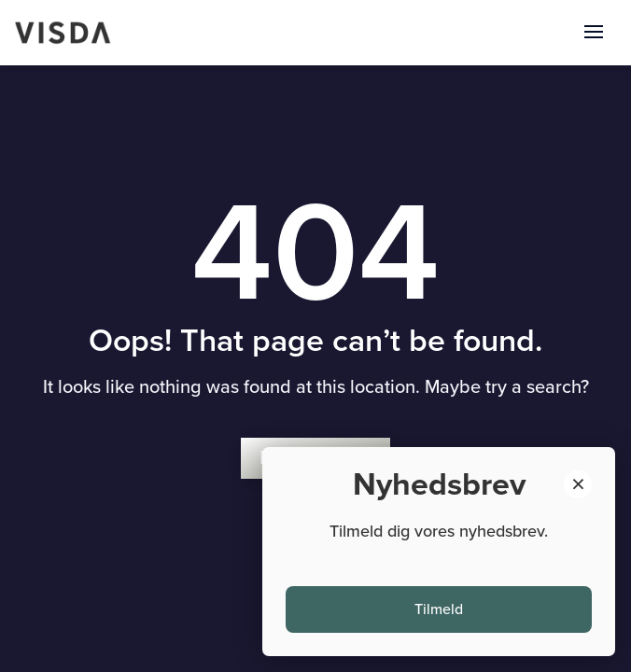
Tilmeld (439, 609)
